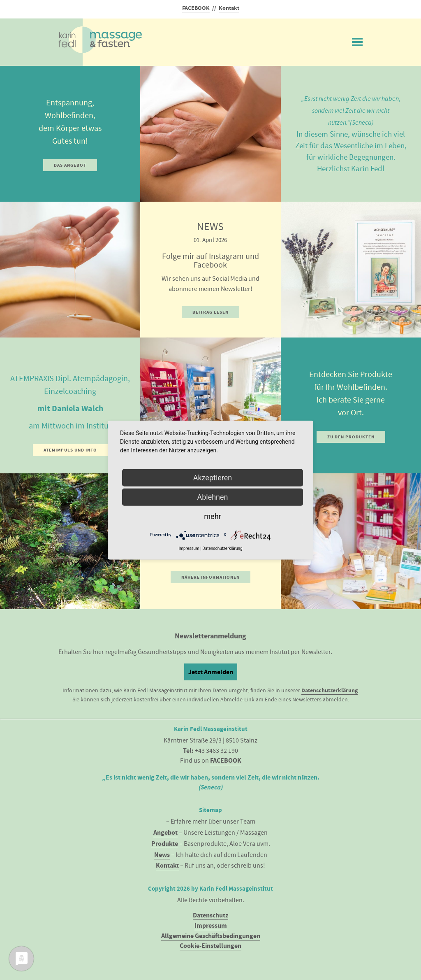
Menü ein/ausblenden (357, 40)
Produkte (165, 844)
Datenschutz (210, 915)
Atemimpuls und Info (70, 450)
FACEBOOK (196, 8)
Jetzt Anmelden (211, 672)
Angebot (165, 832)
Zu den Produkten (351, 437)
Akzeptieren (213, 477)
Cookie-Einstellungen (210, 946)
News (162, 855)
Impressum (211, 925)
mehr (212, 516)
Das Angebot (70, 165)
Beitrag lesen (210, 312)
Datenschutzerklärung (330, 690)
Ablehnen (212, 497)
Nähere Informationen (210, 577)
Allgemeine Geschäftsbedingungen (211, 936)
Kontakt (229, 8)
